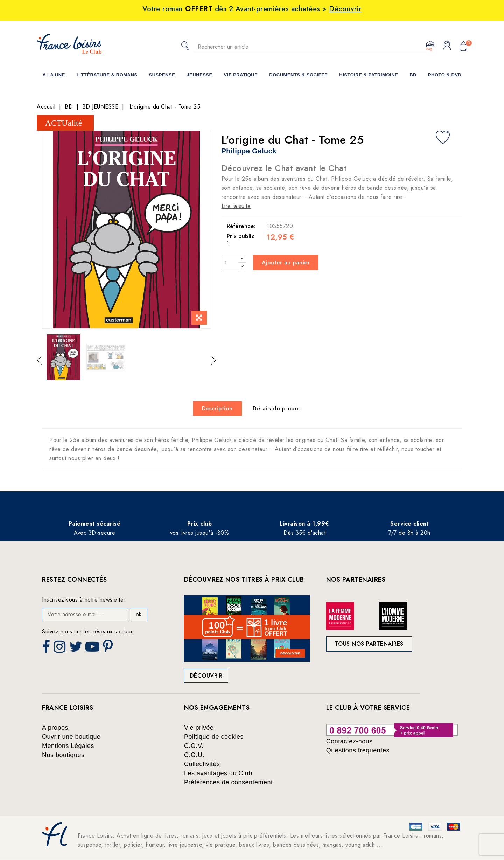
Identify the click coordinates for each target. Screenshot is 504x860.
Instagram (60, 649)
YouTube (93, 649)
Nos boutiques (63, 755)
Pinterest (109, 649)
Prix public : (241, 239)
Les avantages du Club (218, 773)
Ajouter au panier (286, 262)
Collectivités (202, 764)
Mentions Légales (68, 746)
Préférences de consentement (229, 782)
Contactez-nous (349, 741)
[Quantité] (230, 263)
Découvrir (206, 676)
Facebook (47, 649)
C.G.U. (194, 755)
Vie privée (199, 728)
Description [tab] (217, 408)
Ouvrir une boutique (71, 737)
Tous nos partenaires (369, 644)
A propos (55, 728)
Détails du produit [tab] (277, 408)
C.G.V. (194, 746)
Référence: (241, 226)
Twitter (76, 649)
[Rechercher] (310, 47)
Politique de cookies (214, 737)
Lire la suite (236, 206)
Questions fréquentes (358, 750)
